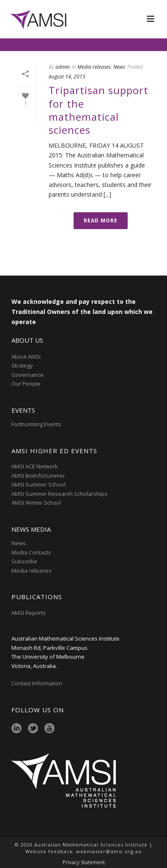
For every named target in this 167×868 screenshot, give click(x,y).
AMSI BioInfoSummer (38, 476)
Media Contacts (31, 552)
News (119, 67)
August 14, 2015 (67, 77)
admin (63, 67)
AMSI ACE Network (35, 466)
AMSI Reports (29, 613)
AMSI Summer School (38, 484)
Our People (26, 384)
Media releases (94, 67)
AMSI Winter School (36, 503)
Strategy (22, 365)
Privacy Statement (84, 863)
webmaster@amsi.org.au (109, 851)
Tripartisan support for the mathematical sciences (99, 110)
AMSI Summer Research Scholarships (59, 494)
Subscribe (24, 561)
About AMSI (26, 357)
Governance (27, 375)
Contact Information (37, 683)
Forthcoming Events (36, 424)
